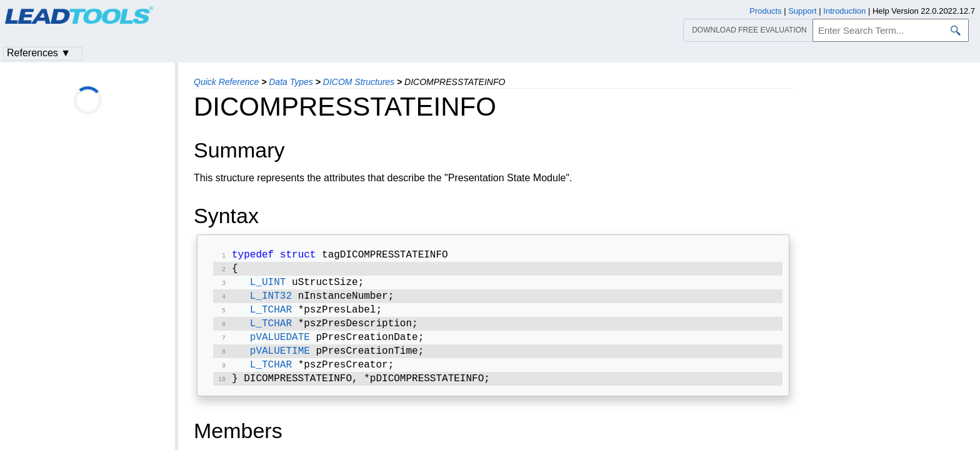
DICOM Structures (359, 82)
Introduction (844, 11)
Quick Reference (226, 82)
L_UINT (268, 286)
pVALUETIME (280, 361)
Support (802, 11)
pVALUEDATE (280, 346)
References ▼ (39, 53)
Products (765, 11)
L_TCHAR (271, 316)
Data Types (291, 82)
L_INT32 (271, 301)
